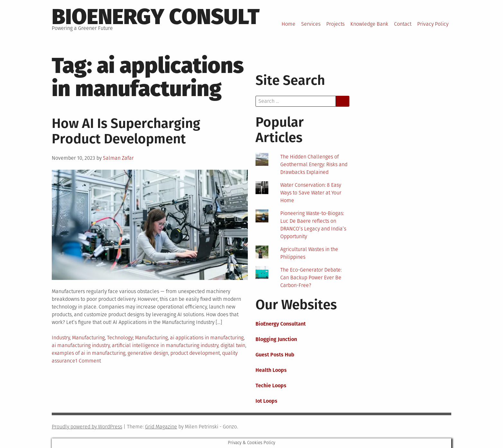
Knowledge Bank (369, 24)
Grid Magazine (161, 427)
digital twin (233, 345)
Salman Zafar (118, 158)
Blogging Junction (276, 339)
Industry (61, 338)
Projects (335, 24)
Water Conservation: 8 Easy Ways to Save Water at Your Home (311, 193)
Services (311, 24)
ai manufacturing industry (81, 345)
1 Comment (88, 361)
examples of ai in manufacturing (89, 353)
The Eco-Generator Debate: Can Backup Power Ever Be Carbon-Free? (311, 278)
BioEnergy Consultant (281, 324)
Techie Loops (271, 385)
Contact (403, 24)
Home (288, 24)
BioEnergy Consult (156, 17)
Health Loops (271, 370)
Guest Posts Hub (275, 355)
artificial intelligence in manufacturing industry (165, 345)
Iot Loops (266, 401)
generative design (148, 353)
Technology (120, 338)
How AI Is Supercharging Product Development (126, 131)
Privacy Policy (433, 24)
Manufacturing (88, 338)
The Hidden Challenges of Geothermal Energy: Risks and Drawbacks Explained (314, 164)
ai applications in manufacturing (207, 338)
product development (195, 353)
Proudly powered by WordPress (87, 427)
